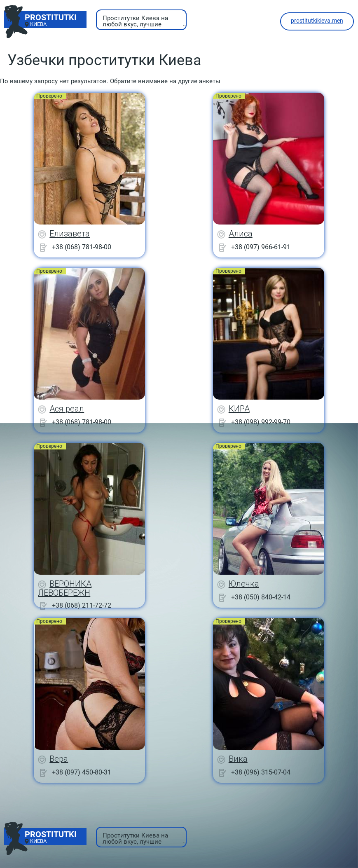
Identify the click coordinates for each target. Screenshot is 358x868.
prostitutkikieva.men (317, 21)
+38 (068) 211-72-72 (82, 605)
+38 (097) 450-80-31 (82, 772)
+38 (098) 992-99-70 (261, 422)
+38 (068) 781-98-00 (82, 247)
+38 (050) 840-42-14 (261, 597)
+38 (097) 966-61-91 (261, 247)
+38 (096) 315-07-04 (261, 772)
